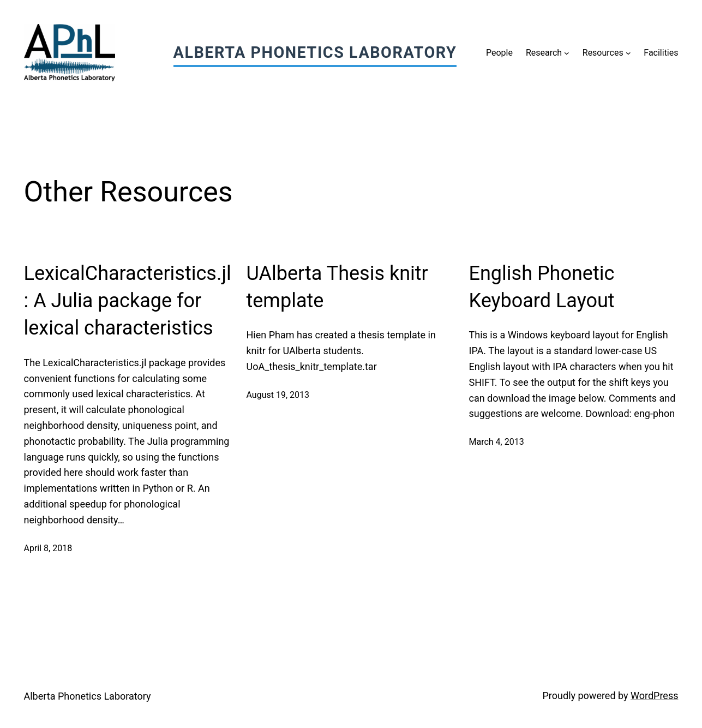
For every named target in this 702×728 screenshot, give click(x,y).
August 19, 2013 (278, 395)
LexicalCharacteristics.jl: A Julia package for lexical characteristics (128, 301)
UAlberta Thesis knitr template (337, 287)
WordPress (654, 696)
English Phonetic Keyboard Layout (542, 287)
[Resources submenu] (628, 53)
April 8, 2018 (48, 548)
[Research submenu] (567, 53)
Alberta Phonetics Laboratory (315, 52)
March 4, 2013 (497, 442)
